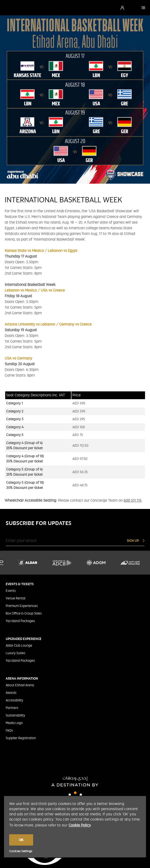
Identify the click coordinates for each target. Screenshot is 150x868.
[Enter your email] (55, 541)
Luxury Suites (15, 653)
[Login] (122, 8)
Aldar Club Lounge (19, 645)
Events (11, 591)
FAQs (9, 730)
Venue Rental (15, 598)
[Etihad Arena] (143, 8)
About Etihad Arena (20, 685)
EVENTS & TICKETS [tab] (20, 584)
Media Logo (14, 723)
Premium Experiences (22, 606)
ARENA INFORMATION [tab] (22, 678)
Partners (12, 708)
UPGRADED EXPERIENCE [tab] (24, 639)
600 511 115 (133, 500)
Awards (11, 693)
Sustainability (15, 715)
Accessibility (14, 700)
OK (21, 840)
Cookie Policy (80, 825)
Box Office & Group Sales (24, 613)
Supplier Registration (21, 738)
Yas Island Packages (20, 621)
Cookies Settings (21, 851)
